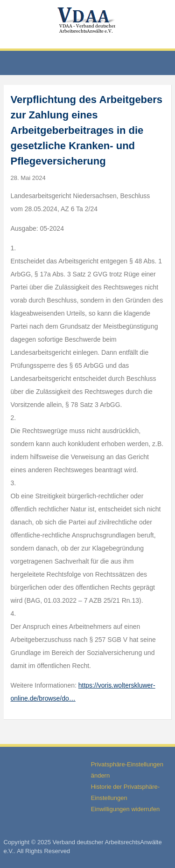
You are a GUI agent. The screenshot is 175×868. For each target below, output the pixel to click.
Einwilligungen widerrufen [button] (125, 809)
